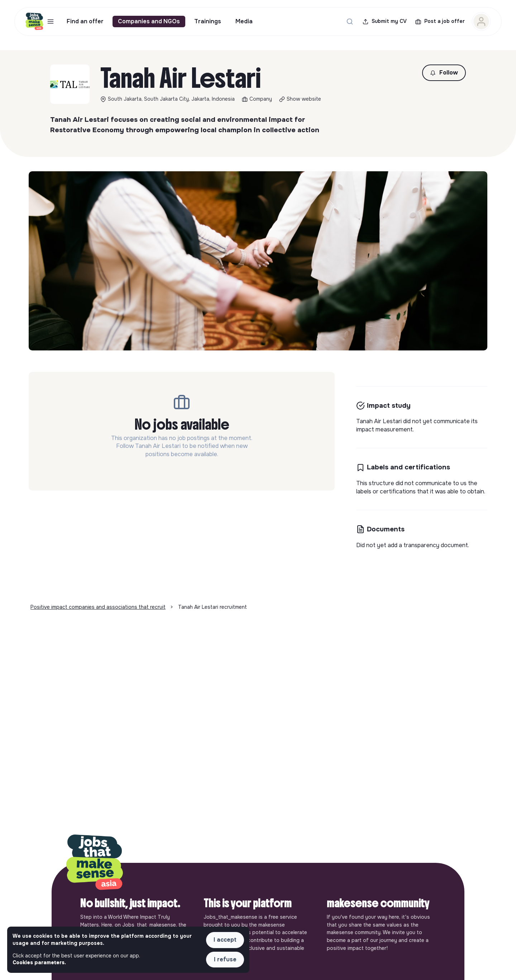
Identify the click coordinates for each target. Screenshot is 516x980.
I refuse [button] (225, 959)
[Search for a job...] (350, 21)
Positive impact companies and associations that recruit (98, 607)
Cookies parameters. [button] (39, 962)
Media (244, 21)
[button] (444, 73)
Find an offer (85, 21)
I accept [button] (225, 940)
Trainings (208, 21)
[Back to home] (95, 863)
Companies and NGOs (149, 21)
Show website (304, 99)
